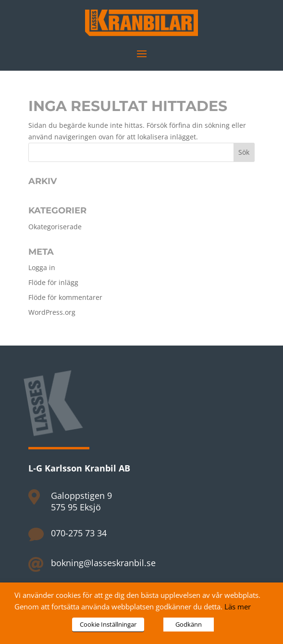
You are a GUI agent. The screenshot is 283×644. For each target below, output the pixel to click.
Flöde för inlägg (53, 282)
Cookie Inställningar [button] (108, 624)
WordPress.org (52, 312)
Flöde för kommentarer (65, 297)
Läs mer (238, 607)
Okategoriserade (55, 227)
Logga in (42, 267)
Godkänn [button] (189, 624)
